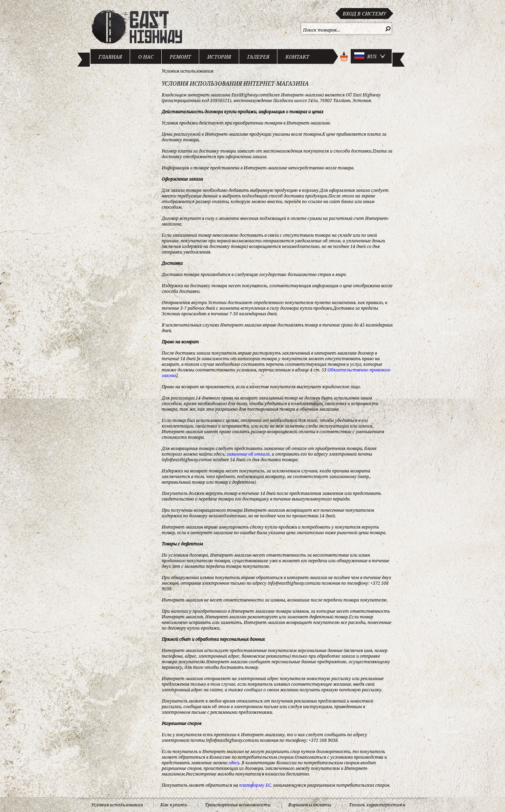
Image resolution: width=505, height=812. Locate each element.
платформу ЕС (255, 785)
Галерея (258, 57)
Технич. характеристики (377, 805)
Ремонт (180, 57)
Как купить (174, 805)
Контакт (297, 57)
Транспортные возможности (238, 805)
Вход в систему (364, 14)
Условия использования (187, 71)
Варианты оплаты (310, 805)
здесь (234, 763)
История (219, 57)
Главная (110, 57)
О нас (146, 57)
